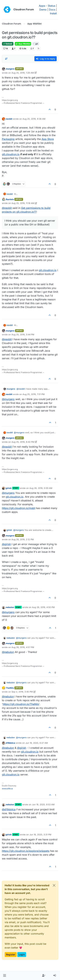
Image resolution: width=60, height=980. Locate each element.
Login (22, 955)
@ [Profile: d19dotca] (9, 809)
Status (52, 6)
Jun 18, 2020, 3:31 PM (40, 835)
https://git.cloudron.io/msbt (18, 508)
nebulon (10, 607)
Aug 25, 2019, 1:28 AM (23, 73)
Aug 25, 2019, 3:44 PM (23, 335)
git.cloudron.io (11, 154)
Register (11, 955)
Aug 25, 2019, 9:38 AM (34, 119)
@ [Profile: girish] (6, 544)
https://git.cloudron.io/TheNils (21, 704)
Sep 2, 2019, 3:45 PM (22, 692)
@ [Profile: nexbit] (7, 208)
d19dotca (10, 743)
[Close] (54, 885)
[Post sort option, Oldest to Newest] (6, 59)
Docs (52, 10)
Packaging (8, 139)
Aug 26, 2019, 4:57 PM (23, 647)
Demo (43, 10)
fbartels (10, 199)
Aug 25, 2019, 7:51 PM (34, 394)
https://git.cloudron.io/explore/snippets (26, 851)
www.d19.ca (7, 789)
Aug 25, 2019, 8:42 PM (23, 442)
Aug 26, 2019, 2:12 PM (23, 539)
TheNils (10, 688)
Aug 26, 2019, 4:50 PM (43, 607)
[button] (5, 976)
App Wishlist (23, 44)
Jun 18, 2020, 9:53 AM (43, 804)
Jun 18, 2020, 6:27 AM (37, 743)
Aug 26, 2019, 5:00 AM (41, 488)
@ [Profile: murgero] (8, 399)
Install (53, 13)
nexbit (9, 119)
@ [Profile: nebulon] (8, 652)
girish (9, 488)
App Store (48, 139)
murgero (10, 69)
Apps (42, 6)
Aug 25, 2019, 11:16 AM (23, 203)
